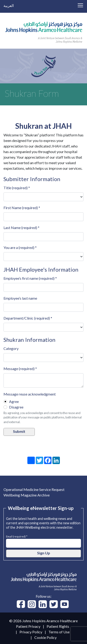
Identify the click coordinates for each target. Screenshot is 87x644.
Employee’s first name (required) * (30, 278)
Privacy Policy (31, 632)
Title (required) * (17, 188)
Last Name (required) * (21, 228)
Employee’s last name (20, 298)
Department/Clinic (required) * (28, 318)
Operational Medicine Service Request (34, 489)
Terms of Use (59, 632)
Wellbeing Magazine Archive (27, 495)
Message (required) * (20, 369)
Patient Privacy (28, 626)
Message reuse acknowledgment (30, 394)
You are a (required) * (20, 247)
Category (11, 348)
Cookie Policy (45, 637)
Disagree (16, 407)
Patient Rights (58, 626)
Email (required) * (17, 536)
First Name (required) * (22, 208)
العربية (9, 5)
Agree (14, 401)
